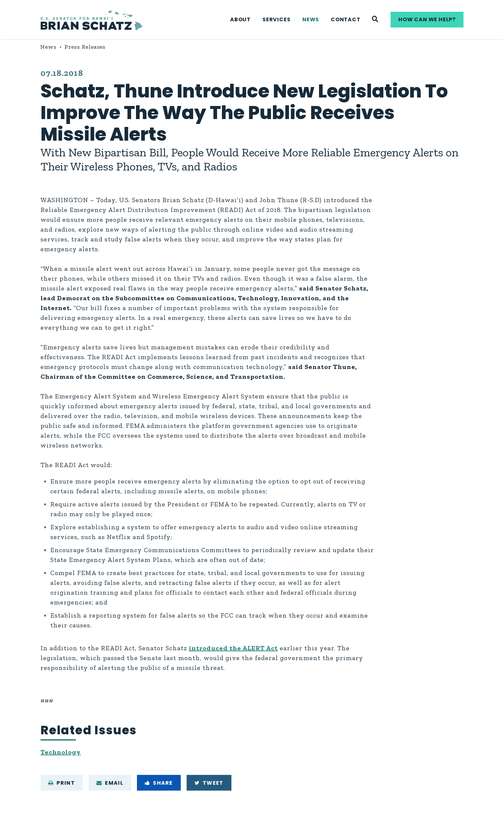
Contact (346, 19)
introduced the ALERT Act (233, 648)
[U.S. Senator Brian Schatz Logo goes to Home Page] (92, 20)
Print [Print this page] (62, 783)
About (240, 19)
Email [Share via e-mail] (110, 783)
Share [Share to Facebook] (159, 783)
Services (276, 19)
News (311, 19)
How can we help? (427, 19)
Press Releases (85, 47)
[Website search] (375, 20)
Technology (61, 752)
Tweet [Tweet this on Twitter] (209, 783)
